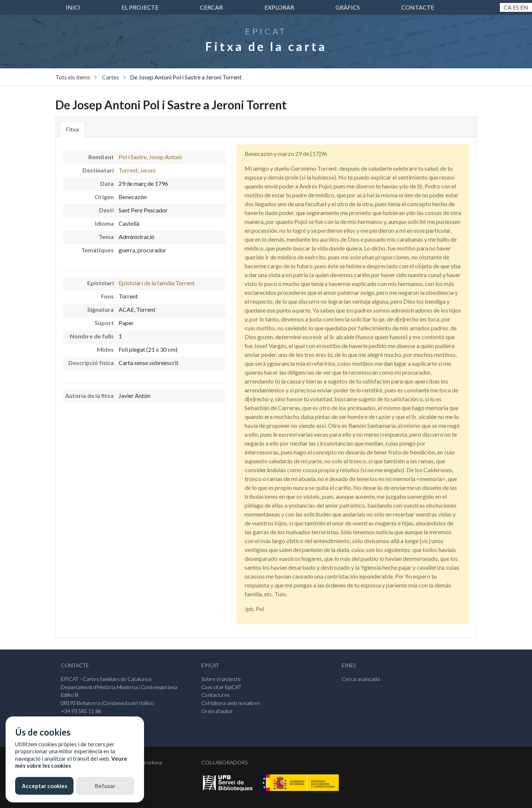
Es (516, 7)
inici (73, 7)
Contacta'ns (216, 695)
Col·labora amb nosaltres (231, 703)
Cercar (211, 7)
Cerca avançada (361, 679)
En (524, 7)
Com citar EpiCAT (221, 687)
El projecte (140, 7)
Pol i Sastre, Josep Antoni (150, 157)
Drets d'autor (217, 711)
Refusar (105, 786)
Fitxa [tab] (72, 129)
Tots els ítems (73, 77)
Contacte (418, 7)
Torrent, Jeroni (137, 170)
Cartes (110, 77)
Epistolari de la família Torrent (157, 283)
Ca (508, 7)
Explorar (279, 7)
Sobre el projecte (221, 679)
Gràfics (348, 7)
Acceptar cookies (45, 786)
